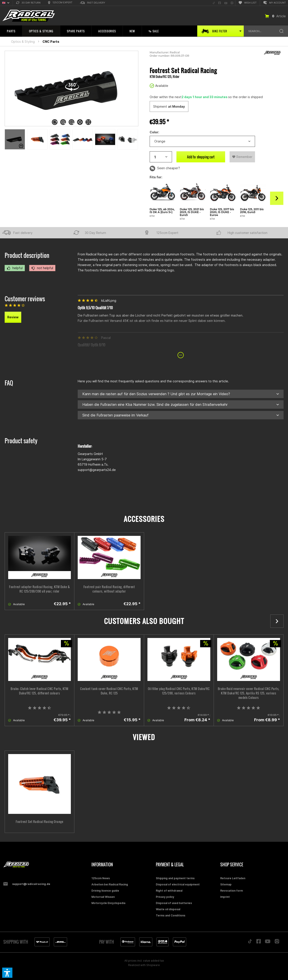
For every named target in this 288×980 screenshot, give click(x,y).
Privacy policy (165, 897)
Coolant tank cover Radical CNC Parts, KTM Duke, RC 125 (109, 691)
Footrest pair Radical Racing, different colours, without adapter (109, 589)
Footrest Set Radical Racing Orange (39, 822)
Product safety (21, 441)
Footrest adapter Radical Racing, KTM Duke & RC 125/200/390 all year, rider (40, 589)
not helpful (42, 268)
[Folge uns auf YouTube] (226, 3)
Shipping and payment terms (175, 878)
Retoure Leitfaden (233, 878)
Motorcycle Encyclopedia (108, 903)
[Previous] (134, 139)
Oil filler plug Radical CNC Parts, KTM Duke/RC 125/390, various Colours (179, 691)
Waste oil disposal (168, 909)
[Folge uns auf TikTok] (214, 3)
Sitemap (226, 884)
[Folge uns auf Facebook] (220, 3)
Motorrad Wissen (103, 897)
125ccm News (101, 878)
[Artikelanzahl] (161, 157)
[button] (7, 973)
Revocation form (232, 891)
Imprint (225, 897)
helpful (15, 268)
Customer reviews (25, 299)
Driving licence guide (105, 891)
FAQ (9, 383)
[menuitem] (28, 3)
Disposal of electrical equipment (178, 884)
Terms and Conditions (171, 915)
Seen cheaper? (165, 168)
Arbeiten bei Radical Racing (110, 884)
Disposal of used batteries (174, 903)
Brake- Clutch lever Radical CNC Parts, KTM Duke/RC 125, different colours (39, 691)
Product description (27, 255)
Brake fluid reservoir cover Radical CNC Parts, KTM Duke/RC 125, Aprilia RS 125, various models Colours (249, 693)
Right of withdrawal (169, 891)
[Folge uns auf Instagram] (232, 3)
